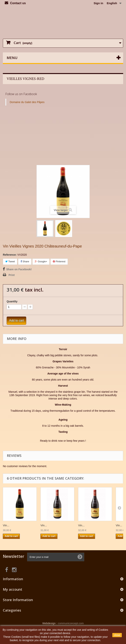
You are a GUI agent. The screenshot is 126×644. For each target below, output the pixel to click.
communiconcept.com (71, 623)
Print (12, 275)
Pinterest (59, 261)
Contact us (18, 3)
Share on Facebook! (19, 269)
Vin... (6, 525)
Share (25, 261)
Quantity (12, 301)
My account (13, 589)
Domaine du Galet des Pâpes (27, 102)
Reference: (10, 255)
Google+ (41, 261)
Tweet (10, 261)
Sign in (98, 3)
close (117, 635)
